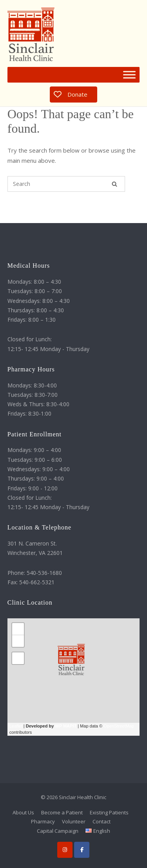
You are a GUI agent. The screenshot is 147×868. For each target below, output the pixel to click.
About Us (23, 812)
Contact (102, 821)
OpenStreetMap (119, 726)
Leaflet (16, 726)
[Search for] (66, 184)
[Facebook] (82, 850)
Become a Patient (62, 812)
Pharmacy (43, 821)
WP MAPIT (66, 726)
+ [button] (18, 629)
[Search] (114, 184)
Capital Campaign (58, 831)
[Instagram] (65, 850)
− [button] (18, 641)
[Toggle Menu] (129, 75)
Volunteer (74, 821)
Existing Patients (109, 812)
